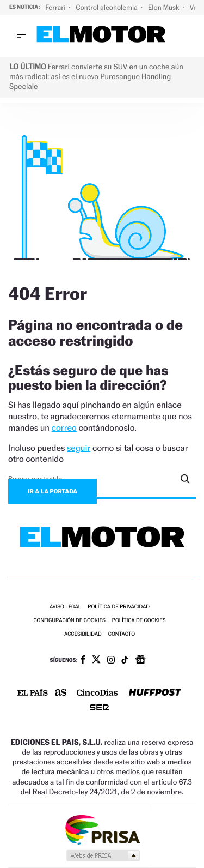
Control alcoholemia (107, 7)
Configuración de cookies (69, 621)
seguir (79, 448)
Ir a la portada (52, 491)
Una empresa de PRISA (102, 829)
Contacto (122, 634)
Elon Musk (164, 7)
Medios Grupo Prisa (103, 855)
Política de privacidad (119, 607)
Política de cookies (139, 621)
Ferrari (56, 7)
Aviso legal (65, 607)
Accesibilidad (83, 634)
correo (64, 428)
